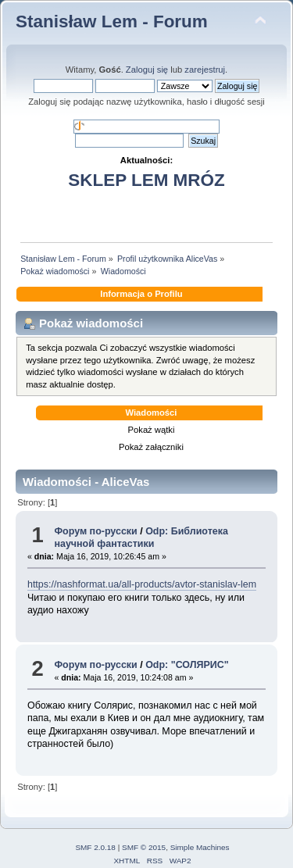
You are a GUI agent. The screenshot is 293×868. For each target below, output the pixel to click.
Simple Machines (200, 847)
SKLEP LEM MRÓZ (146, 180)
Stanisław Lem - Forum (112, 21)
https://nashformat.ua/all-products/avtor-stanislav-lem (142, 584)
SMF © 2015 (144, 847)
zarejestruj (205, 70)
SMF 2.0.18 (95, 847)
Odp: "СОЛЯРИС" (187, 665)
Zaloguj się (147, 70)
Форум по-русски (95, 531)
